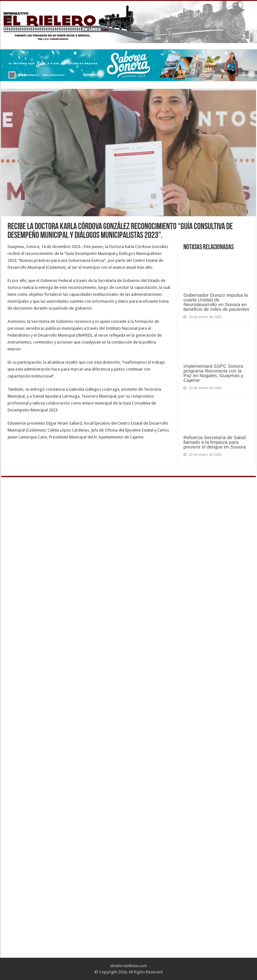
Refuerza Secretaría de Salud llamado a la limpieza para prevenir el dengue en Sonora (215, 442)
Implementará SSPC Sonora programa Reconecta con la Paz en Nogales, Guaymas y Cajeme (213, 373)
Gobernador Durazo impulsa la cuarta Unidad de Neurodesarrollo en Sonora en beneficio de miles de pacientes (216, 302)
